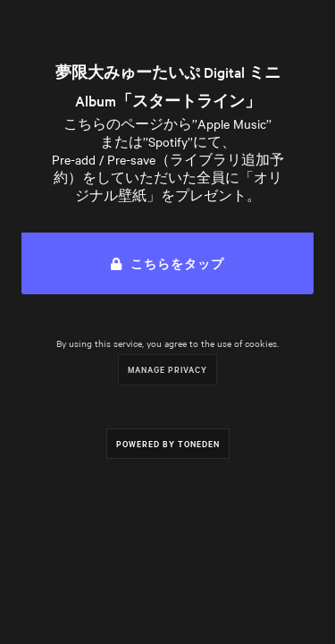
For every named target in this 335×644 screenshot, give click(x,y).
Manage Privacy (167, 369)
